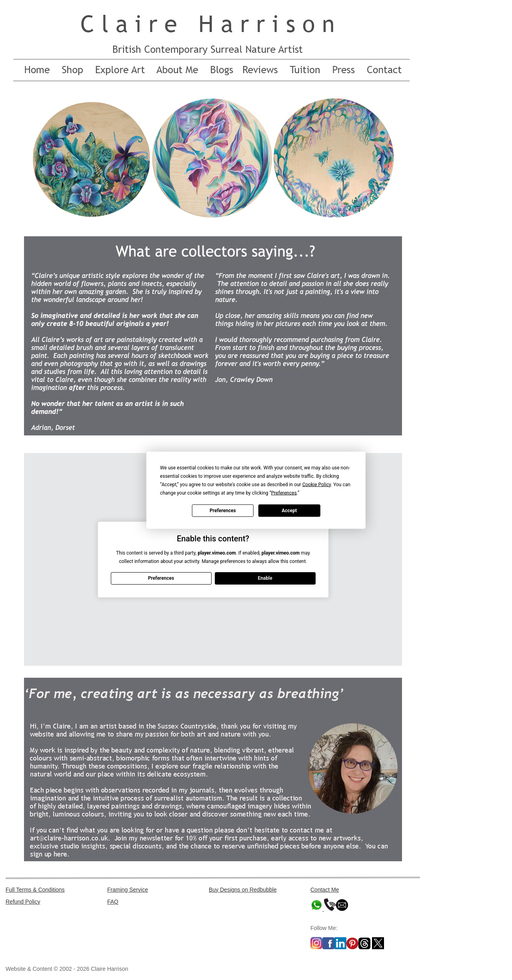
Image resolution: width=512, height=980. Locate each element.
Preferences (223, 511)
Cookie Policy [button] (317, 484)
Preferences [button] (284, 493)
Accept (289, 511)
